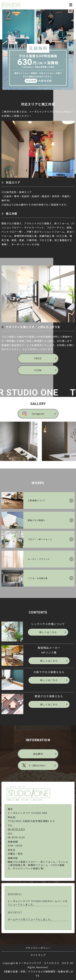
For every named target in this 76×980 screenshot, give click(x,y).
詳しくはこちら (48, 632)
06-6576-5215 (16, 829)
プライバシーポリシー (38, 948)
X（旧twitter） (38, 765)
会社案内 (38, 754)
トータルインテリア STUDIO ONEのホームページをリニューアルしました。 (38, 903)
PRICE (38, 358)
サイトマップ (38, 955)
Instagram (38, 414)
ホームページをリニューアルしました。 (30, 919)
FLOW (38, 370)
